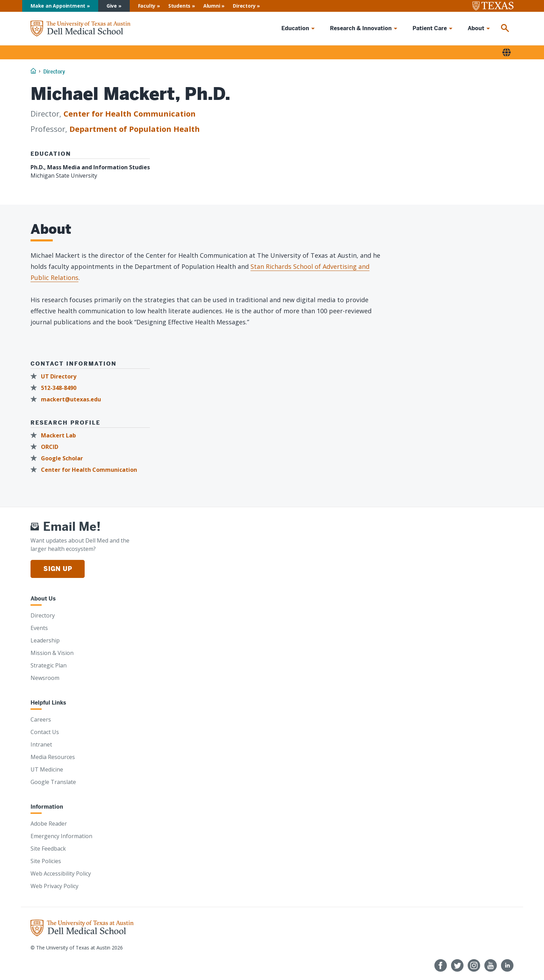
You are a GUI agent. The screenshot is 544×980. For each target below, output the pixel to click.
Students (179, 6)
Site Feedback (48, 849)
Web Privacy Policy (54, 886)
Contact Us (45, 732)
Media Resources (53, 757)
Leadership (45, 640)
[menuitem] (505, 28)
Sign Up (58, 569)
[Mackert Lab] (55, 436)
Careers (41, 719)
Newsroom (45, 678)
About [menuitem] (476, 28)
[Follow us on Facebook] (441, 965)
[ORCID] (46, 447)
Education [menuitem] (295, 28)
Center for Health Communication (130, 113)
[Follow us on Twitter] (457, 965)
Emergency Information (61, 836)
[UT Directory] (56, 377)
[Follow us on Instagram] (474, 965)
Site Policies (46, 861)
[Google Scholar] (59, 458)
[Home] (80, 29)
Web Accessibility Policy (61, 874)
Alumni (212, 6)
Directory (244, 6)
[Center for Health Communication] (86, 470)
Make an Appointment (58, 6)
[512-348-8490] (56, 388)
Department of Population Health (135, 129)
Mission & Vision (52, 653)
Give (112, 6)
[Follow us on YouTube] (491, 965)
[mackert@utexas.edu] (68, 399)
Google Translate (53, 782)
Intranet (41, 744)
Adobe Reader (49, 824)
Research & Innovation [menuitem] (361, 28)
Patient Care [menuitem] (430, 28)
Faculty (147, 6)
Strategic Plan (49, 665)
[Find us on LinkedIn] (507, 965)
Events (39, 628)
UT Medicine (47, 769)
